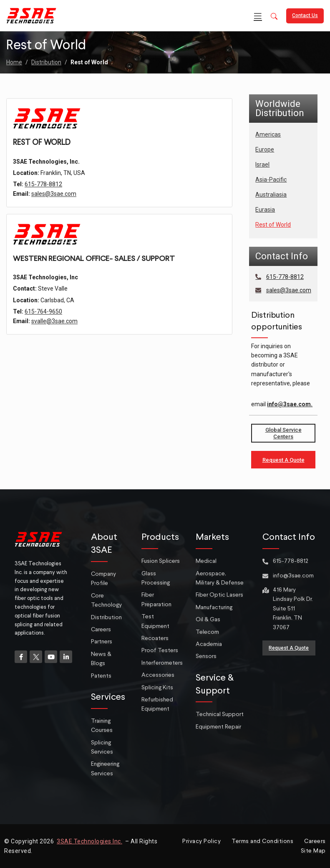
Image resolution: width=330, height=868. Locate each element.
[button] (274, 17)
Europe (265, 149)
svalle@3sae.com (54, 340)
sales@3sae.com (54, 211)
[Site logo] (31, 15)
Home (14, 62)
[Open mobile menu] (258, 16)
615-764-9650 (43, 330)
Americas (268, 134)
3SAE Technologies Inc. (89, 841)
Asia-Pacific (271, 180)
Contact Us (305, 15)
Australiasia (271, 195)
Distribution (46, 62)
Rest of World (273, 225)
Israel (262, 164)
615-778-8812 (43, 201)
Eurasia (265, 210)
